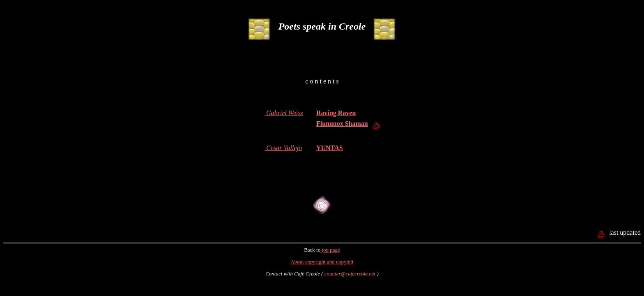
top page (330, 250)
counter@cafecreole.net (350, 274)
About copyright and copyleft (322, 262)
